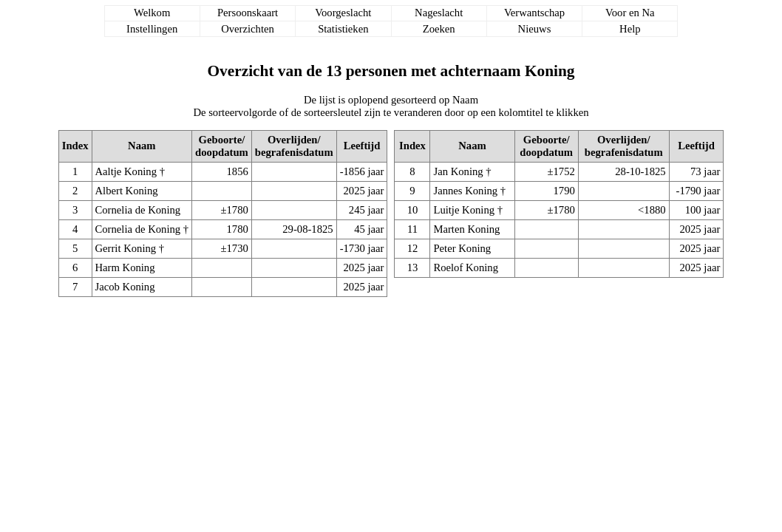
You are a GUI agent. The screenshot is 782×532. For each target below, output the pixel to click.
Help (630, 29)
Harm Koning (125, 267)
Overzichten (248, 29)
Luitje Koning (464, 210)
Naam (142, 146)
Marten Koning (466, 229)
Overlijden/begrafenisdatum (294, 146)
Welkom (152, 13)
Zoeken (439, 29)
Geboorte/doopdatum (222, 146)
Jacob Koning (125, 287)
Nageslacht (439, 13)
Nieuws (535, 29)
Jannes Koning (465, 191)
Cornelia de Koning (138, 210)
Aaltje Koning (126, 171)
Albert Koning (127, 191)
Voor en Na (630, 13)
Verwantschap (534, 13)
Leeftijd (362, 146)
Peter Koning (462, 248)
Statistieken (343, 29)
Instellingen (152, 29)
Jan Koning (458, 171)
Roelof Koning (466, 267)
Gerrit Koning (126, 248)
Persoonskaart (248, 13)
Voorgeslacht (343, 13)
